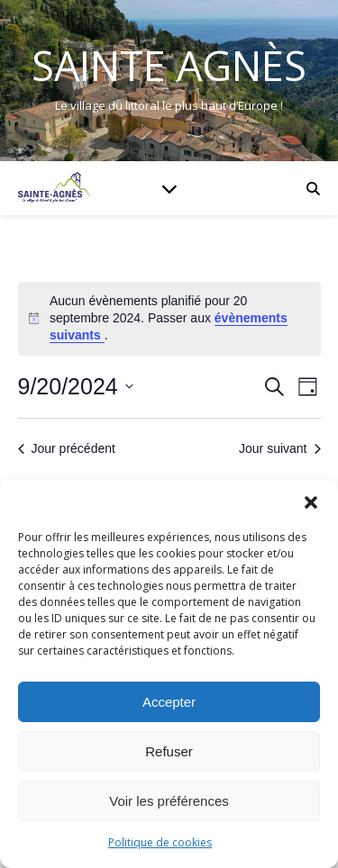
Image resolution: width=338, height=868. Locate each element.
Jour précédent (67, 448)
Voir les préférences (169, 801)
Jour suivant (279, 448)
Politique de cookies (160, 842)
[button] (311, 502)
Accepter (169, 702)
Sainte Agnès (169, 65)
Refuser (169, 751)
